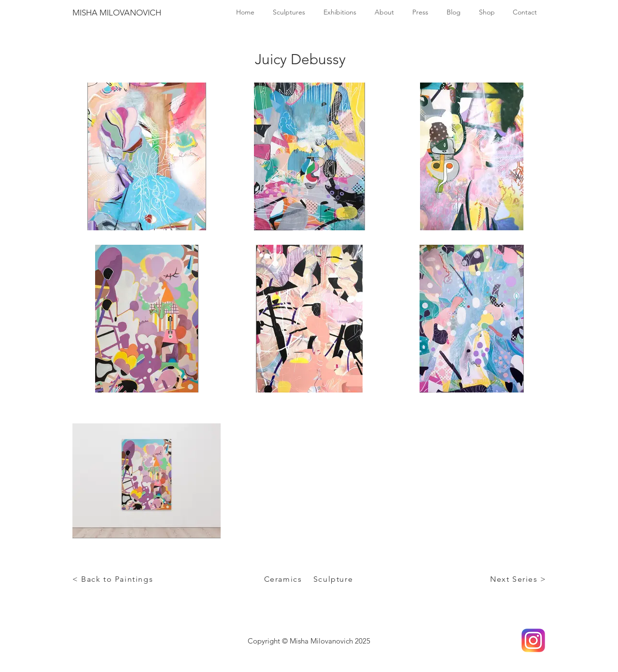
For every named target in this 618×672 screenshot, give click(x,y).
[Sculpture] (334, 579)
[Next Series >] (519, 579)
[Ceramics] (284, 579)
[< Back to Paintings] (114, 579)
